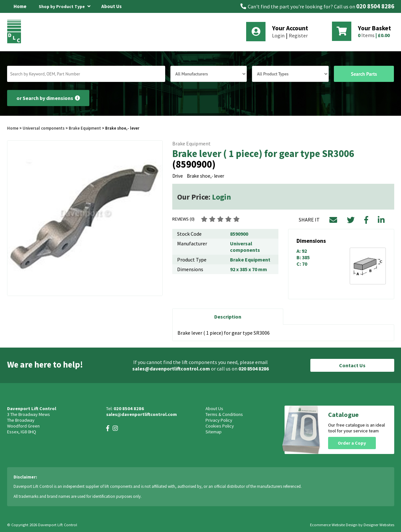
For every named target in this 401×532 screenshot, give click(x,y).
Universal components (44, 128)
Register (298, 35)
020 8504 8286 (375, 6)
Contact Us (352, 365)
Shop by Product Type (65, 5)
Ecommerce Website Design (334, 525)
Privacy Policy (219, 420)
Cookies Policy (220, 426)
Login (278, 35)
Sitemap (214, 432)
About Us (111, 6)
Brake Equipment (85, 128)
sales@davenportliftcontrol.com (171, 369)
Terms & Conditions (224, 414)
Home (20, 6)
